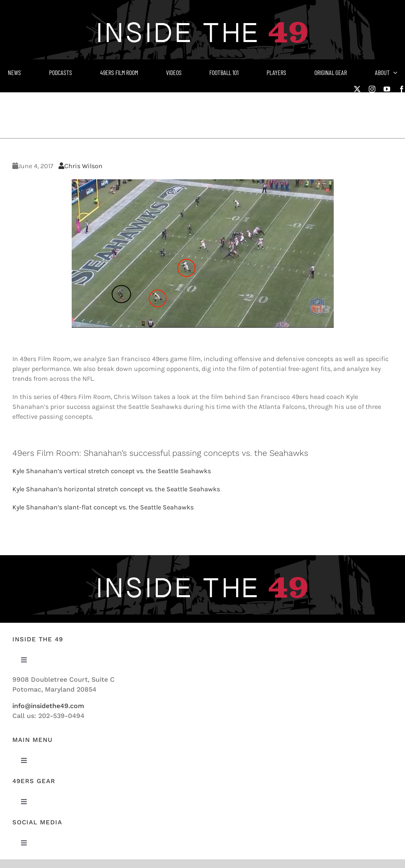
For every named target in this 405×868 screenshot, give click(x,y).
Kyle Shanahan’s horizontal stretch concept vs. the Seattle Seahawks (116, 489)
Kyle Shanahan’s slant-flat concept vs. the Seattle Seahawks (103, 507)
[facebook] (402, 89)
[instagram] (372, 89)
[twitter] (357, 89)
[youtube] (387, 89)
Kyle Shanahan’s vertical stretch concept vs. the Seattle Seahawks (112, 471)
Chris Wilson (81, 166)
